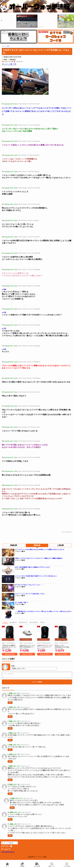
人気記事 (22, 865)
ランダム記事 (67, 865)
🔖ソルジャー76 (7, 62)
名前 (13, 666)
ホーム (7, 865)
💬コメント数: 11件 (9, 64)
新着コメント (52, 865)
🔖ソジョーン (18, 62)
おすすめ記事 (37, 865)
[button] (1, 20)
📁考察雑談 (12, 60)
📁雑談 (4, 60)
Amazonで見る (10, 654)
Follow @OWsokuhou (8, 852)
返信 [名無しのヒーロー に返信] (10, 703)
